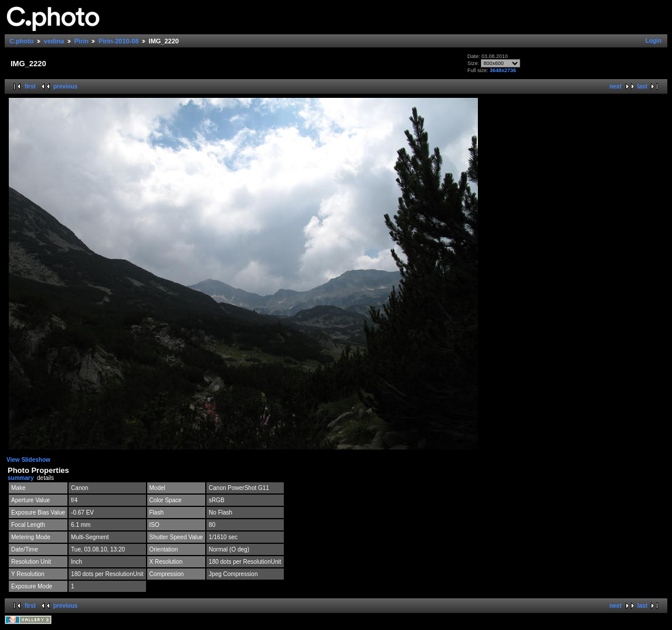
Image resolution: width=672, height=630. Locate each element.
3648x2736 (503, 70)
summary (21, 478)
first (30, 86)
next (615, 86)
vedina (54, 41)
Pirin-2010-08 (118, 41)
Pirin (82, 41)
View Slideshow (28, 460)
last (642, 86)
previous (66, 86)
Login (654, 41)
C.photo (22, 41)
